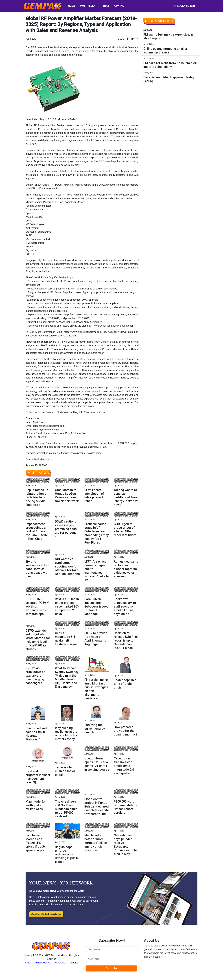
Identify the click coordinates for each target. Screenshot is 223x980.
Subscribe (112, 968)
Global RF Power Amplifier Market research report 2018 (58, 125)
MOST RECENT (88, 6)
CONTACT (120, 6)
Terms (27, 963)
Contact (74, 963)
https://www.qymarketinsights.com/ (82, 453)
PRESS (106, 6)
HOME (71, 6)
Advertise (60, 963)
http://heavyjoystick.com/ (93, 412)
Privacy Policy (42, 963)
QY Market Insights (36, 388)
